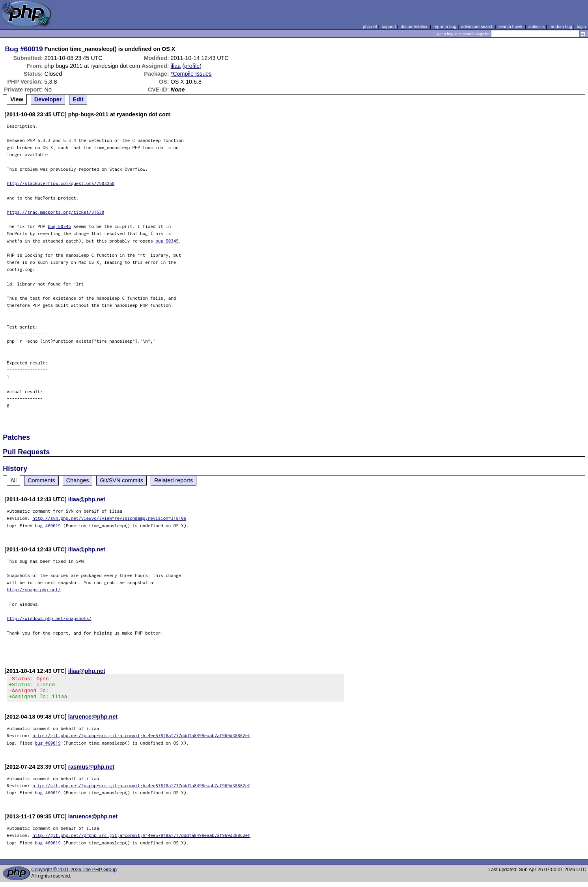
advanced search (477, 26)
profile (192, 66)
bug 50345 (59, 226)
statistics (537, 26)
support (389, 26)
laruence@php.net (93, 721)
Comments (41, 480)
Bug (12, 49)
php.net (370, 26)
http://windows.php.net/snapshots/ (49, 618)
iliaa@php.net (87, 499)
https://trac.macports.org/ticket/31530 (55, 212)
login (581, 26)
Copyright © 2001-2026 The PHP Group (74, 874)
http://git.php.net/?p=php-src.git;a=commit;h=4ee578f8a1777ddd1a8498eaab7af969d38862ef (141, 740)
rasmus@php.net (91, 771)
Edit (78, 99)
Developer (48, 99)
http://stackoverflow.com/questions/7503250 (61, 183)
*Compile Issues (191, 74)
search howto (511, 26)
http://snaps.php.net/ (34, 589)
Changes (78, 480)
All (13, 480)
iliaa (176, 66)
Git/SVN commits (121, 480)
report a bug (445, 26)
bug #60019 (48, 526)
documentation (415, 26)
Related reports (174, 480)
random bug (561, 26)
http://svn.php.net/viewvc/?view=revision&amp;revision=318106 (109, 518)
